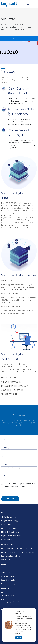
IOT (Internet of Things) (10, 521)
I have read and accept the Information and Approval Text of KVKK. (20, 485)
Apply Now (10, 499)
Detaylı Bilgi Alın (18, 39)
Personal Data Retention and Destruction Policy (18, 552)
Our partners (6, 573)
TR (23, 4)
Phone (19, 594)
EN (28, 4)
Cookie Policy (6, 560)
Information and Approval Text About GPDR (17, 549)
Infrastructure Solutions (9, 528)
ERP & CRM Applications (10, 532)
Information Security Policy (11, 556)
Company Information (9, 576)
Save (19, 637)
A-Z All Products (7, 540)
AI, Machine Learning (9, 517)
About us (4, 569)
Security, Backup (7, 525)
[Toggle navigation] (34, 4)
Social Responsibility (8, 580)
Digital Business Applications (11, 536)
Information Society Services (11, 584)
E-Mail (19, 601)
